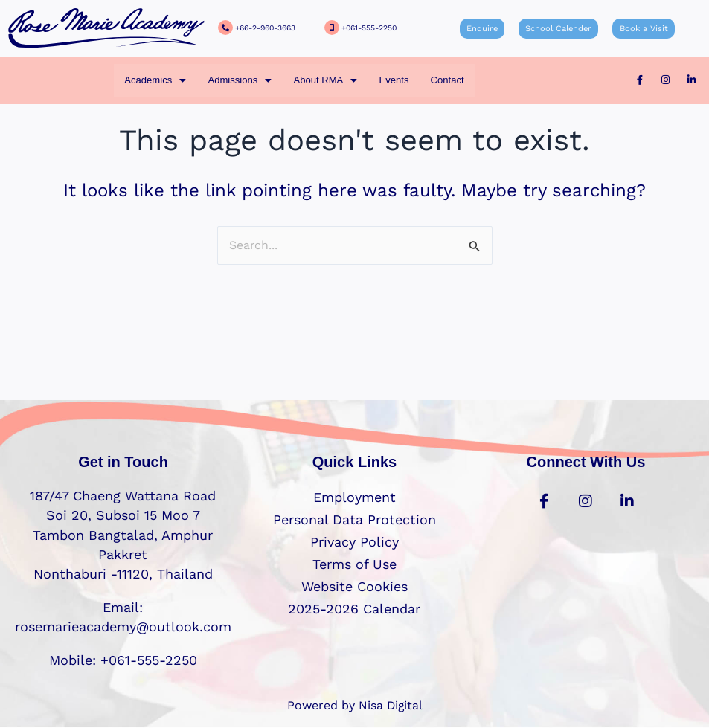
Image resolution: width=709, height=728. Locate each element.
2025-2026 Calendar (354, 609)
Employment (354, 497)
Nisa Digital (391, 705)
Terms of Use (354, 564)
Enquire (482, 29)
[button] (154, 80)
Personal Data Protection (354, 519)
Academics (154, 80)
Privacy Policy (354, 542)
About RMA (325, 80)
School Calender (558, 29)
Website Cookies (354, 586)
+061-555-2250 (369, 28)
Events (394, 80)
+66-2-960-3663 (265, 28)
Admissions (239, 80)
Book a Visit (642, 29)
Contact (448, 80)
